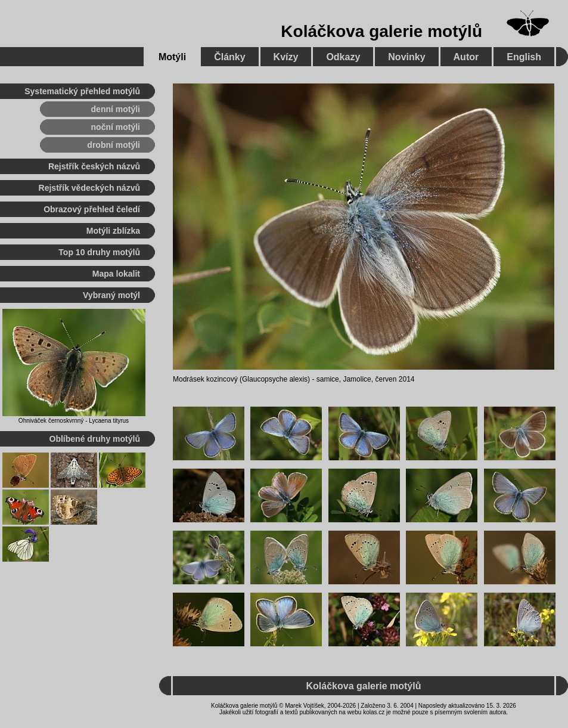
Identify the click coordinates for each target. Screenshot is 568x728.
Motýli (172, 57)
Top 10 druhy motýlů (99, 252)
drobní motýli (114, 145)
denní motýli (116, 109)
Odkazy (343, 57)
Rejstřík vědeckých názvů (89, 188)
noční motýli (116, 127)
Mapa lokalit (116, 274)
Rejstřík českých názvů (94, 166)
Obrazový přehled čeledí (92, 209)
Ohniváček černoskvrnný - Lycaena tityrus (74, 421)
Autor (466, 57)
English (524, 57)
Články (229, 57)
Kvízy (286, 57)
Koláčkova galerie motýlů (381, 31)
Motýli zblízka (113, 231)
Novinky (406, 57)
